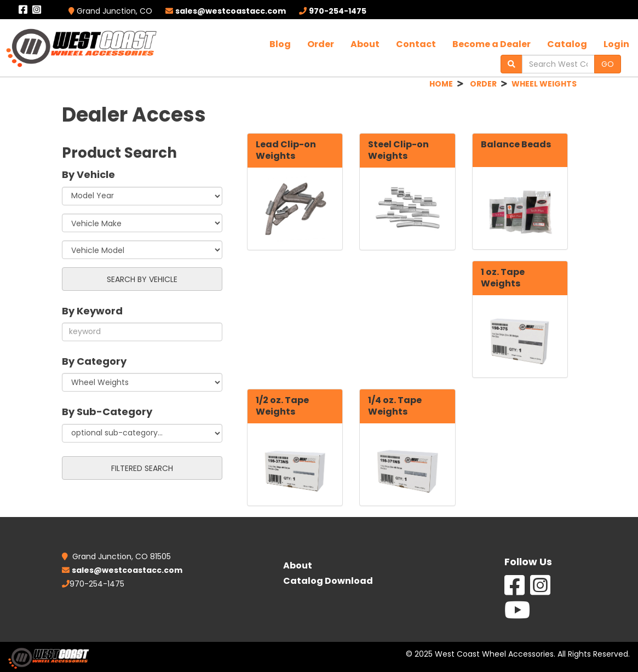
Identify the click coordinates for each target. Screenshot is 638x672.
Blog (280, 44)
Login (616, 44)
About (365, 44)
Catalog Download (328, 581)
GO (608, 64)
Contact (416, 44)
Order (321, 44)
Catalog (567, 44)
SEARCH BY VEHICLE (142, 279)
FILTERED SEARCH (142, 468)
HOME (441, 84)
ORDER (483, 84)
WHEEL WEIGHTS (544, 84)
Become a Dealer (492, 44)
